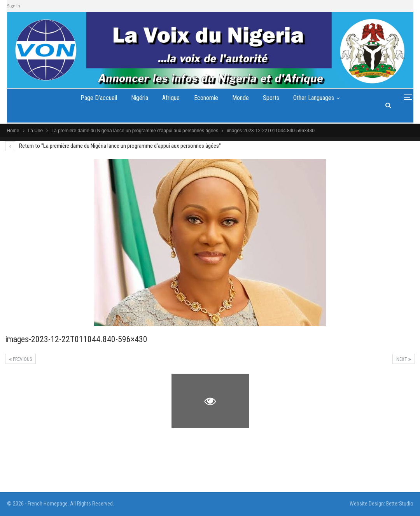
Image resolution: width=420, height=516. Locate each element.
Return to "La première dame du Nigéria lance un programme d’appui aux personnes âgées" (113, 146)
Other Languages (314, 98)
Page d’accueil (99, 98)
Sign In (14, 6)
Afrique (171, 98)
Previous (20, 359)
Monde (241, 98)
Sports (271, 98)
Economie (206, 98)
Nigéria (140, 98)
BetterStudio (400, 504)
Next (404, 359)
